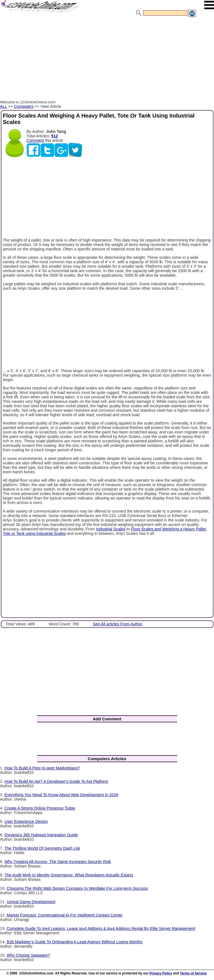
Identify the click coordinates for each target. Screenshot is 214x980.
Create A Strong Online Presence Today (40, 808)
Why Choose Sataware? (28, 955)
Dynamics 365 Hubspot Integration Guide (41, 835)
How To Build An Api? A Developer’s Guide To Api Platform (56, 781)
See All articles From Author (118, 624)
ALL (3, 106)
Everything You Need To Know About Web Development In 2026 (61, 795)
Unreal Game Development (31, 902)
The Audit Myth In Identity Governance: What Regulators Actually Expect (69, 875)
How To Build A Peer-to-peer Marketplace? (42, 768)
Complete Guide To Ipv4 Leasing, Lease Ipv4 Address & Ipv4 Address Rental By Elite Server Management (101, 928)
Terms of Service (193, 973)
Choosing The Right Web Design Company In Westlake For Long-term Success (77, 888)
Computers (24, 106)
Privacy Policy (161, 973)
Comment (35, 140)
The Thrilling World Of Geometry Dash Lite (42, 848)
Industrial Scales (111, 529)
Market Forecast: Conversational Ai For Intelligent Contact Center (65, 915)
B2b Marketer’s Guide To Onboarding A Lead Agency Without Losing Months (75, 942)
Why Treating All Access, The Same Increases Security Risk (58, 862)
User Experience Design (26, 821)
